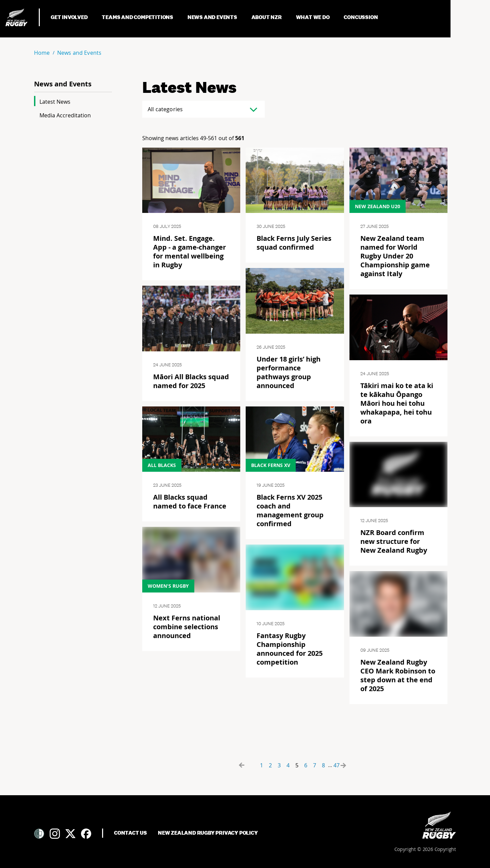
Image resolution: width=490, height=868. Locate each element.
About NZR (267, 17)
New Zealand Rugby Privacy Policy (208, 833)
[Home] (439, 825)
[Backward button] (249, 765)
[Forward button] (349, 765)
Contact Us (130, 833)
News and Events (213, 17)
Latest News (55, 102)
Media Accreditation (65, 115)
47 (337, 765)
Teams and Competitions (138, 17)
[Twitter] (70, 834)
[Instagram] (55, 834)
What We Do (313, 17)
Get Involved (70, 17)
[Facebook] (86, 834)
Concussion (361, 17)
